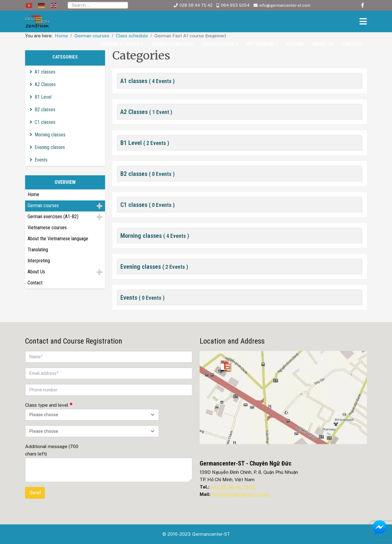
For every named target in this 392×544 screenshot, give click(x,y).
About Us (323, 44)
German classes (120, 44)
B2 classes (45, 110)
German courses (43, 205)
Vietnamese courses (47, 228)
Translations (218, 44)
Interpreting (39, 261)
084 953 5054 (235, 5)
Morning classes (50, 135)
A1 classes (45, 72)
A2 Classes (45, 84)
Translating (38, 250)
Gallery (295, 44)
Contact (352, 44)
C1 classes (45, 122)
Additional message (52, 450)
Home (33, 194)
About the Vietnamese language (58, 239)
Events (41, 160)
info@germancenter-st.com (285, 5)
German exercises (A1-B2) (53, 217)
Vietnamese (260, 44)
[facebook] (363, 5)
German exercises (172, 44)
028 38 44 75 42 (196, 5)
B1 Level (43, 97)
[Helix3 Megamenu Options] (362, 22)
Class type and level (49, 405)
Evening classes (50, 147)
